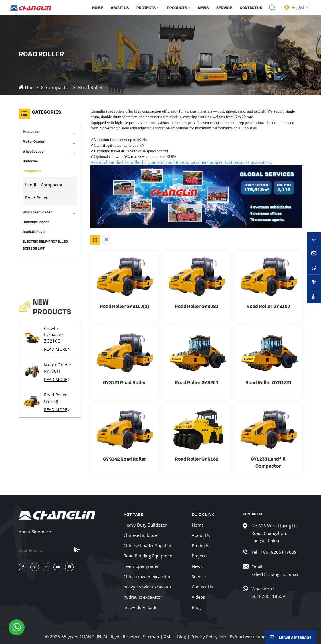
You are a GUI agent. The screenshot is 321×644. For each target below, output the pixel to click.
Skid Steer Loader (37, 211)
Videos (198, 597)
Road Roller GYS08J (197, 306)
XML (168, 637)
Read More (57, 320)
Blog (196, 607)
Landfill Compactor (44, 183)
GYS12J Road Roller (124, 382)
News (203, 7)
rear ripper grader (141, 566)
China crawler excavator (147, 576)
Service (224, 7)
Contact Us (251, 7)
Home (98, 7)
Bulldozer (30, 160)
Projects (146, 7)
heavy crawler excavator (147, 587)
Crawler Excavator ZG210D (54, 306)
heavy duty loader (141, 607)
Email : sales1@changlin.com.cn (276, 570)
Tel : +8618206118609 (274, 552)
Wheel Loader (34, 150)
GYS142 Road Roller (125, 459)
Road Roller (36, 196)
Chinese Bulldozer (141, 535)
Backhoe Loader (36, 220)
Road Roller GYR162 (197, 459)
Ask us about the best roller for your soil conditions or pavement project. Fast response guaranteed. (181, 162)
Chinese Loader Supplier (147, 545)
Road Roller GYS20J (196, 382)
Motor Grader (34, 140)
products (177, 7)
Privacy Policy (204, 637)
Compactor (58, 87)
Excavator (31, 130)
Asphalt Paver (34, 230)
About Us (120, 7)
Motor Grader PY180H (58, 339)
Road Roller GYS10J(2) (124, 306)
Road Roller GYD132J (268, 382)
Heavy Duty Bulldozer (145, 525)
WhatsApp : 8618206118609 (268, 592)
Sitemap (151, 637)
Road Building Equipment (149, 556)
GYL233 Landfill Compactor (268, 462)
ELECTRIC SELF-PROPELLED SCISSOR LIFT (45, 244)
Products (200, 545)
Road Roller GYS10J (55, 369)
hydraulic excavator (143, 597)
